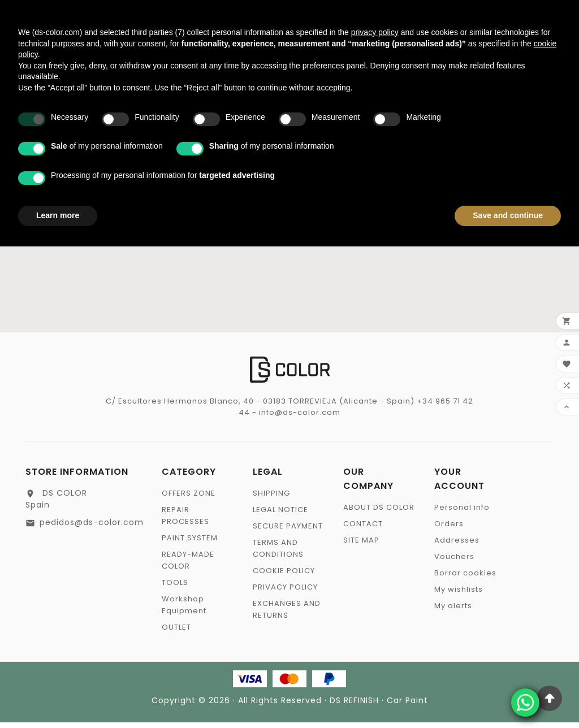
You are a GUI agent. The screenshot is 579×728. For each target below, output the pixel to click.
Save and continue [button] (508, 215)
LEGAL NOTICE (280, 515)
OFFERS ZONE (189, 499)
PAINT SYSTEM (190, 543)
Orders (449, 529)
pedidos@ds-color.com (92, 528)
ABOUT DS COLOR (379, 513)
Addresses (457, 546)
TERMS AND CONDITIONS (278, 554)
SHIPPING (271, 499)
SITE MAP (361, 546)
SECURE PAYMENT (288, 532)
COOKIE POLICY (284, 576)
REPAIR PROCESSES (185, 521)
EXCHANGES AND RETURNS (287, 615)
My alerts (453, 611)
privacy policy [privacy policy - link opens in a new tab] (375, 32)
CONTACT (363, 529)
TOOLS (175, 588)
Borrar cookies (465, 578)
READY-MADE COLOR (188, 566)
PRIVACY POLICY (285, 593)
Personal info (462, 513)
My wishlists (459, 595)
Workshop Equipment (184, 610)
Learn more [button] (58, 215)
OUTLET (176, 633)
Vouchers (454, 562)
